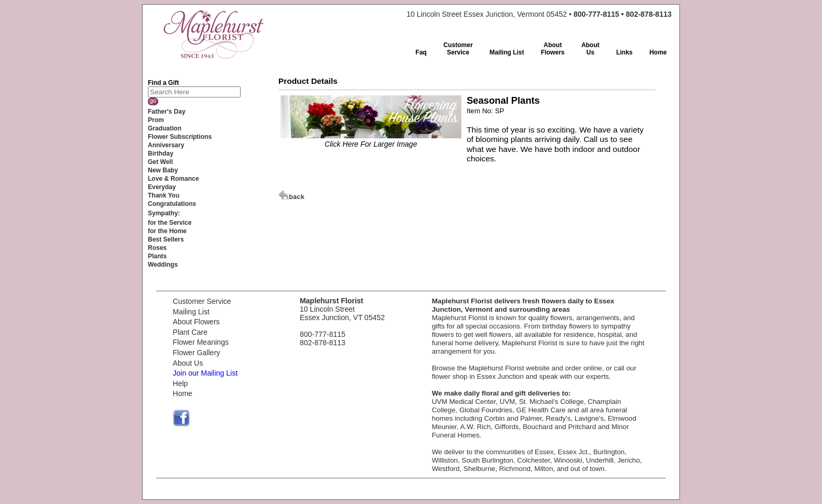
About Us (188, 363)
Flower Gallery (197, 353)
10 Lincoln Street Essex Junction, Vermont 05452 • (539, 14)
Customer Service (202, 301)
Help (181, 384)
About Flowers (196, 322)
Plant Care (190, 332)
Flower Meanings (201, 342)
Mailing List (191, 312)
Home (183, 393)
